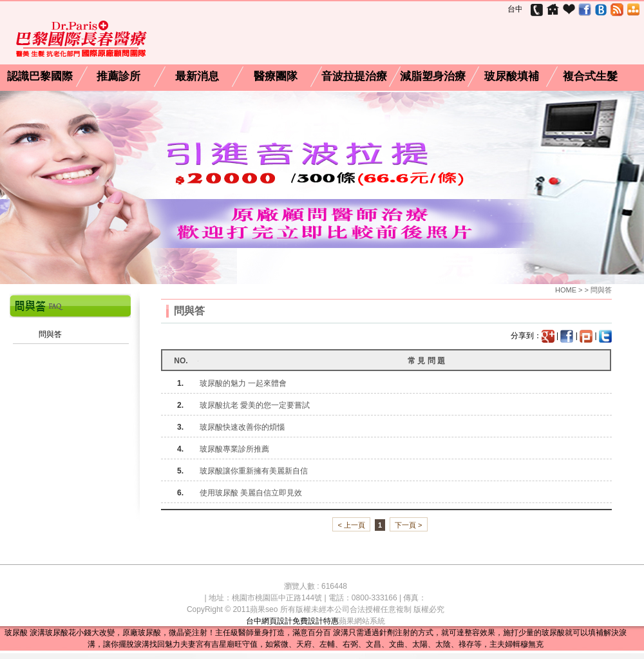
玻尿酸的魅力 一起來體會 (243, 383)
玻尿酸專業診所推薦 (234, 449)
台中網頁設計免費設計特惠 (292, 621)
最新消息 (197, 77)
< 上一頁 (351, 525)
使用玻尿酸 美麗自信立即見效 (251, 493)
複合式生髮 (590, 77)
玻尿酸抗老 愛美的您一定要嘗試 (255, 405)
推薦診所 (118, 77)
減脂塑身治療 (433, 77)
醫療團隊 (276, 77)
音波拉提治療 (354, 77)
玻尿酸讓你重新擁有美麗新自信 (254, 471)
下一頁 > (408, 525)
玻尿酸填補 (512, 77)
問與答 (50, 334)
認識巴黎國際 (40, 77)
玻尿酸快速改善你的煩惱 (242, 427)
